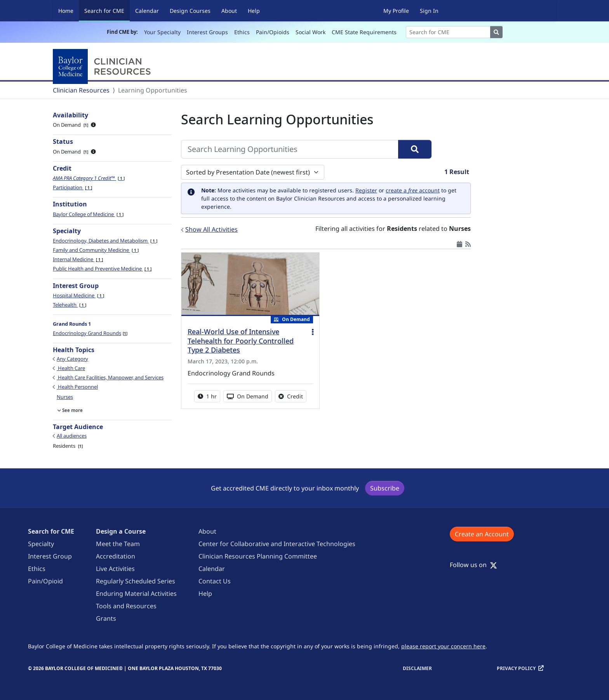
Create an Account (482, 534)
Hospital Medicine (78, 295)
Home (66, 11)
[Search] (448, 32)
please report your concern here (443, 646)
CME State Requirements (364, 32)
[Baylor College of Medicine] (103, 66)
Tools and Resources (126, 606)
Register (366, 190)
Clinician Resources (81, 90)
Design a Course (121, 531)
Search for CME (107, 10)
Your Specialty (162, 32)
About (229, 11)
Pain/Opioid (45, 581)
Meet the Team (118, 544)
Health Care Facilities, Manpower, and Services (110, 377)
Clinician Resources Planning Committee (258, 556)
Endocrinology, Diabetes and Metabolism (105, 241)
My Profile (396, 11)
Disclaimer (417, 668)
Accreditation (116, 556)
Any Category (72, 359)
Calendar (147, 11)
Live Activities (115, 569)
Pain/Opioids (273, 32)
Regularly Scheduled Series (136, 581)
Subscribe (385, 488)
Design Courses (190, 11)
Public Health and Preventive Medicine (102, 269)
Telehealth (70, 305)
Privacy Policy (516, 668)
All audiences (72, 436)
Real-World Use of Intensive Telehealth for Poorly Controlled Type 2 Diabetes (241, 341)
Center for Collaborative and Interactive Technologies (277, 544)
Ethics (242, 32)
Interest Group (50, 556)
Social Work (311, 32)
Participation (72, 187)
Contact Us (215, 581)
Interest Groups (207, 32)
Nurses (65, 397)
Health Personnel (77, 387)
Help (254, 11)
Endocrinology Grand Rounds (90, 333)
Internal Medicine (78, 259)
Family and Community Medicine (96, 250)
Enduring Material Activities (136, 594)
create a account (413, 190)
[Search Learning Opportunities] (290, 149)
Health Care (71, 368)
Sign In (429, 11)
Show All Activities (211, 229)
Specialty (41, 544)
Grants (106, 618)
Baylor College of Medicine (88, 214)
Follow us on (473, 565)
